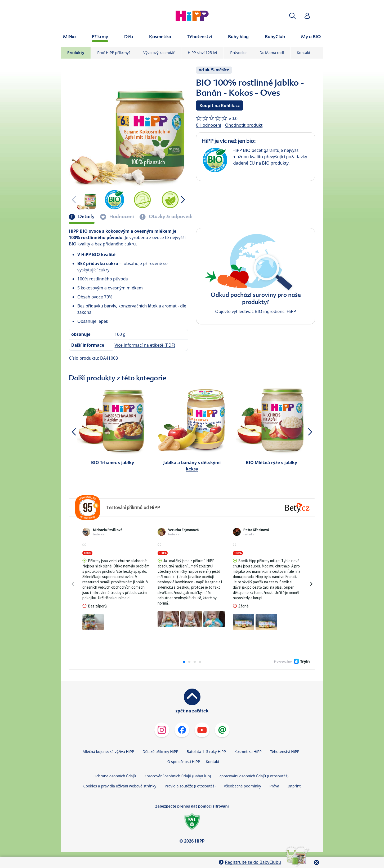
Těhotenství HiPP (285, 752)
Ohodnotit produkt (244, 125)
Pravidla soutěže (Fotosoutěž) (190, 786)
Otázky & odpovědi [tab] (170, 217)
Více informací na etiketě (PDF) (145, 345)
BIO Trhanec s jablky (113, 462)
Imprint (294, 786)
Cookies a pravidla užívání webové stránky (120, 786)
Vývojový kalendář (159, 53)
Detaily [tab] (86, 217)
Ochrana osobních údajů (115, 776)
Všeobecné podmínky (242, 786)
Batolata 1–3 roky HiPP (206, 752)
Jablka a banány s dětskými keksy (192, 466)
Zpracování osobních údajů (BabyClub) (178, 776)
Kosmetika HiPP (248, 752)
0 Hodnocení (209, 125)
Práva (274, 786)
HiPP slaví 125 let (202, 53)
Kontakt (304, 53)
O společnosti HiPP (184, 762)
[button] (292, 16)
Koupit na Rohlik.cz (220, 105)
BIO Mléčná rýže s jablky (271, 462)
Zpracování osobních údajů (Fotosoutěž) (254, 776)
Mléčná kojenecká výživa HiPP (108, 752)
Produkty (76, 53)
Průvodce (238, 53)
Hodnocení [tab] (121, 217)
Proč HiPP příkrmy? (114, 53)
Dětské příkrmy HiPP (160, 752)
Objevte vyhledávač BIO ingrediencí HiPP (255, 311)
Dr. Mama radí (272, 53)
